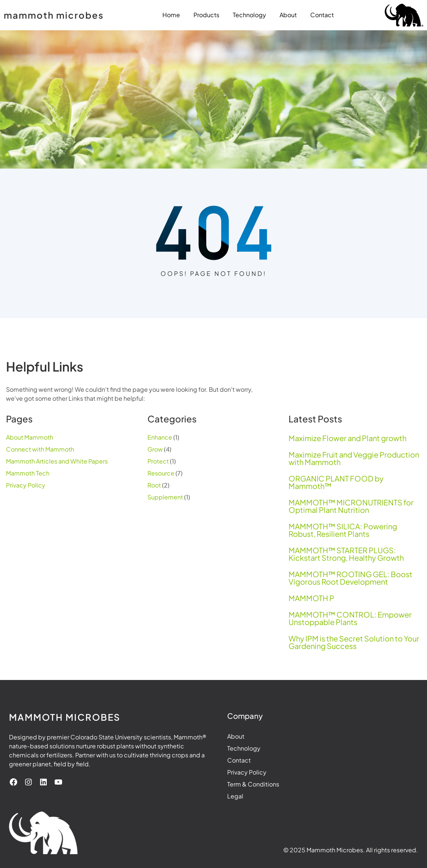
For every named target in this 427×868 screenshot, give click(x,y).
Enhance (160, 437)
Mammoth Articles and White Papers (57, 461)
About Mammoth (30, 437)
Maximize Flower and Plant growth (347, 438)
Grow (155, 449)
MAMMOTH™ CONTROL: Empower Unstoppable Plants (350, 618)
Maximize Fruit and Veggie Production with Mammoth (354, 458)
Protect (158, 461)
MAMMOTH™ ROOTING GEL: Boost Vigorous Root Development (350, 578)
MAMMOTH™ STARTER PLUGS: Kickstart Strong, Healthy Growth (346, 554)
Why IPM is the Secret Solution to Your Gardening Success (354, 642)
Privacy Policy (26, 485)
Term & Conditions (253, 784)
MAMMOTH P (311, 598)
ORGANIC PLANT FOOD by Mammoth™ (336, 482)
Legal (235, 796)
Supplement (165, 497)
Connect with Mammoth (40, 449)
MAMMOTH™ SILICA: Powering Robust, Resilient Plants (343, 530)
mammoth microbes (54, 15)
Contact (239, 760)
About (236, 736)
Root (154, 485)
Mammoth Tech (28, 473)
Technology (244, 748)
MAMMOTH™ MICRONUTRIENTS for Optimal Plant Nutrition (351, 506)
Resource (161, 473)
